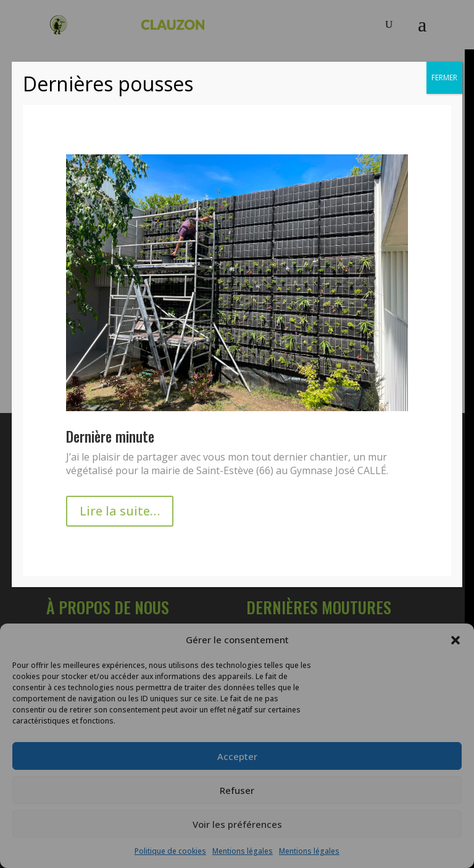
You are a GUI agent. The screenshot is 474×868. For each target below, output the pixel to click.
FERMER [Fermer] (444, 77)
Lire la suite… (120, 511)
